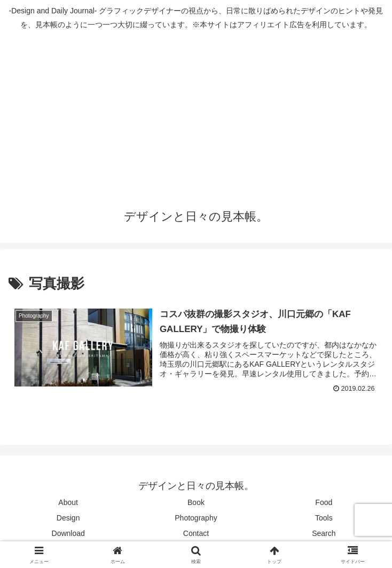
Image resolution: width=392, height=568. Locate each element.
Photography (196, 518)
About (68, 502)
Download (68, 533)
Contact (196, 533)
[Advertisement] (196, 116)
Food (324, 502)
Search (324, 533)
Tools (324, 518)
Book (196, 502)
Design (68, 518)
